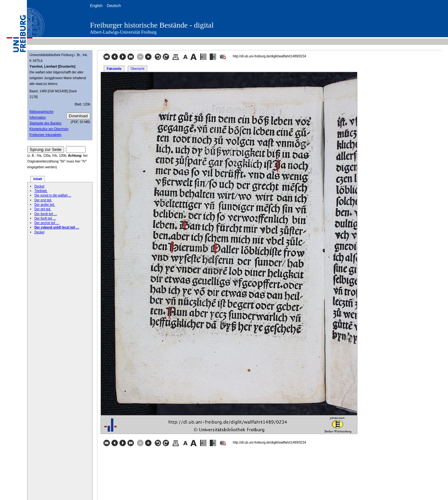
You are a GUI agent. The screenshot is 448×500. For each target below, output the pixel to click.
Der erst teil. (43, 200)
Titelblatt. (41, 191)
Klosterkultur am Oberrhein (49, 129)
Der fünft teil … (45, 218)
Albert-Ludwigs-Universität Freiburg (123, 32)
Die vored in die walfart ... (53, 195)
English (96, 6)
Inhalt (38, 179)
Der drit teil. (43, 209)
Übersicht (138, 69)
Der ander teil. (45, 205)
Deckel (39, 186)
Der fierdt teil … (46, 214)
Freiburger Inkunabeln (45, 135)
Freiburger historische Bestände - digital (152, 25)
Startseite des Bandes (45, 123)
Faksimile (114, 69)
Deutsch (114, 6)
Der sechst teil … (47, 223)
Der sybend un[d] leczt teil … (57, 227)
